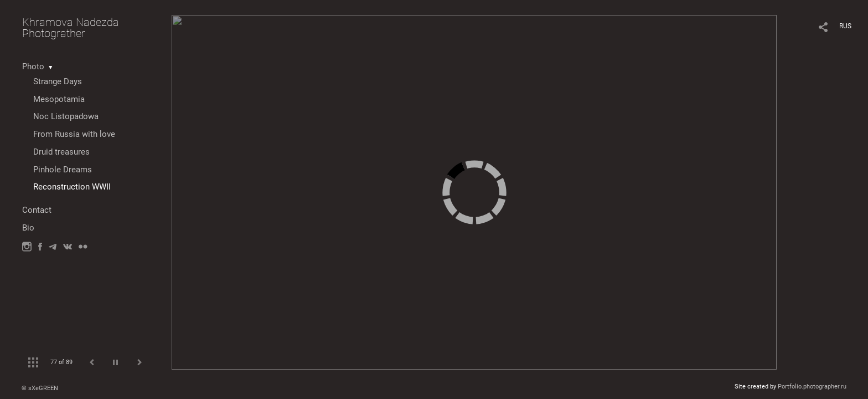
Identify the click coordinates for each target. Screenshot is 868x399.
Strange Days (58, 81)
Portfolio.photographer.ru (812, 387)
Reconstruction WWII (72, 187)
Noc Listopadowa (66, 116)
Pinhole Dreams (63, 170)
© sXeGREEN (40, 388)
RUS (845, 26)
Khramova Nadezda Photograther (71, 28)
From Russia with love (74, 134)
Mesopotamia (59, 99)
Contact (37, 210)
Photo (33, 66)
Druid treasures (61, 152)
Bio (28, 228)
